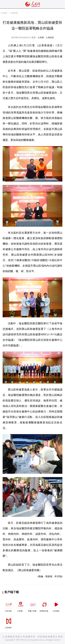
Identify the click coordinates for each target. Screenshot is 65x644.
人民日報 (9, 606)
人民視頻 (56, 606)
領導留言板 (44, 606)
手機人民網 (32, 606)
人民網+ (21, 606)
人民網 (3, 13)
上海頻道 (14, 13)
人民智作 (9, 622)
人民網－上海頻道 (46, 38)
